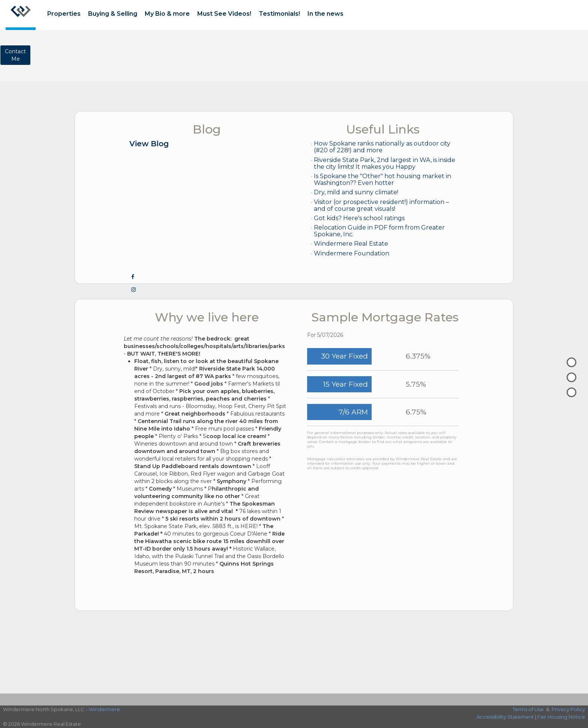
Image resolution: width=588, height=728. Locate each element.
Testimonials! (279, 14)
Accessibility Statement (505, 717)
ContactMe (15, 55)
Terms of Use (528, 709)
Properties (64, 14)
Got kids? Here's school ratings (359, 218)
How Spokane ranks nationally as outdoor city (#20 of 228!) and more (382, 147)
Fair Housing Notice (561, 717)
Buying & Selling (113, 14)
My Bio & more (167, 14)
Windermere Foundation (352, 253)
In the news (325, 14)
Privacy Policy (568, 709)
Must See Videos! (224, 14)
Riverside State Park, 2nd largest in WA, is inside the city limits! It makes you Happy (385, 163)
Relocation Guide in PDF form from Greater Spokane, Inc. (379, 231)
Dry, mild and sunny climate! (356, 192)
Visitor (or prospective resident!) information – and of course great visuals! (381, 205)
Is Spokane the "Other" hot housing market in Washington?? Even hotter (382, 179)
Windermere (104, 709)
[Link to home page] (21, 15)
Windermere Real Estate (351, 244)
